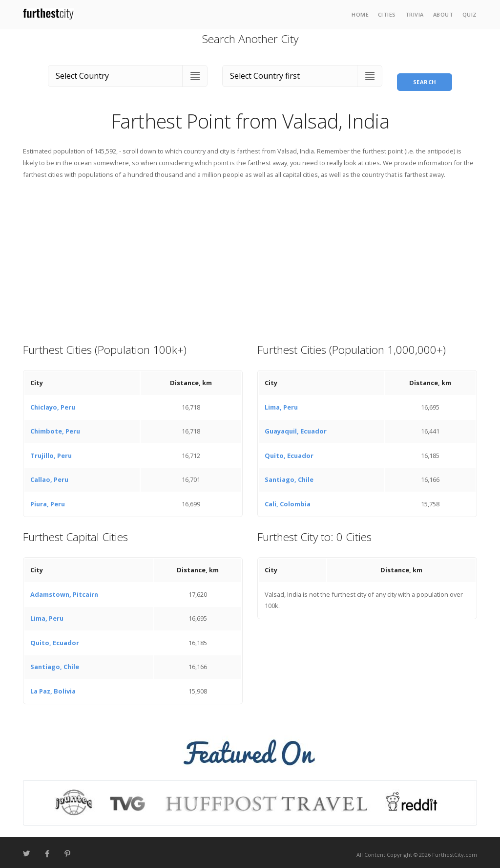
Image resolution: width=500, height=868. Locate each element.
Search (425, 74)
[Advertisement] (250, 257)
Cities (387, 14)
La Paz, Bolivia (53, 687)
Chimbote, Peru (55, 427)
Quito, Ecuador (289, 452)
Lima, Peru (281, 403)
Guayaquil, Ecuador (296, 427)
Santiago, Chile (289, 476)
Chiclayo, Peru (53, 403)
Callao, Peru (49, 476)
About (443, 14)
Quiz (470, 14)
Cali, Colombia (288, 500)
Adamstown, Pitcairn (64, 590)
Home (360, 14)
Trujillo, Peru (51, 452)
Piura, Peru (48, 500)
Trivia (415, 14)
